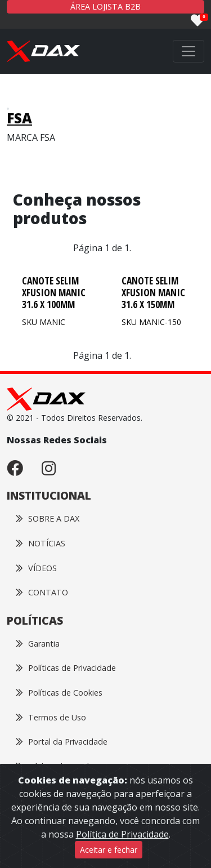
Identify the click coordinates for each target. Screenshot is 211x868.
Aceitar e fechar (109, 850)
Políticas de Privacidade (66, 668)
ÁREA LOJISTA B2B (105, 6)
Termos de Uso (51, 717)
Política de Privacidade (122, 834)
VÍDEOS (36, 568)
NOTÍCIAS (41, 543)
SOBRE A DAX (48, 518)
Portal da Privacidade (62, 742)
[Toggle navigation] (188, 51)
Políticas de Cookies (59, 693)
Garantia (38, 644)
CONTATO (42, 592)
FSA (19, 118)
